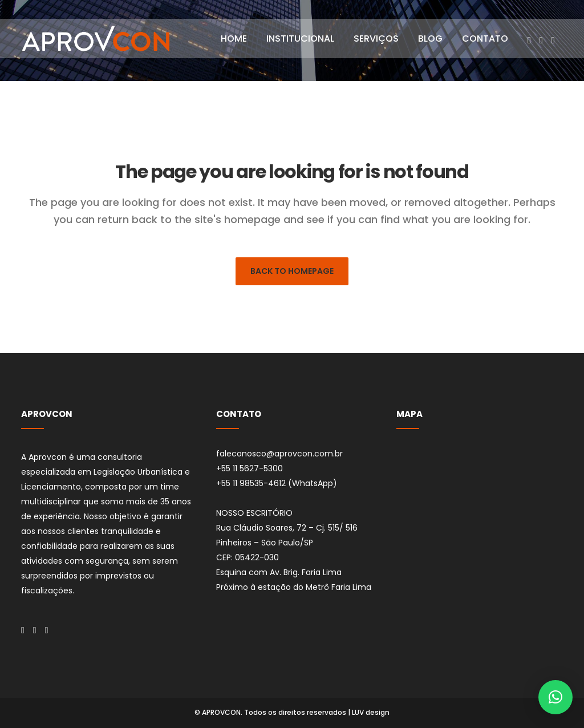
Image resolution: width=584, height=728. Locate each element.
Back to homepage (292, 271)
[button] (555, 697)
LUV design (371, 712)
